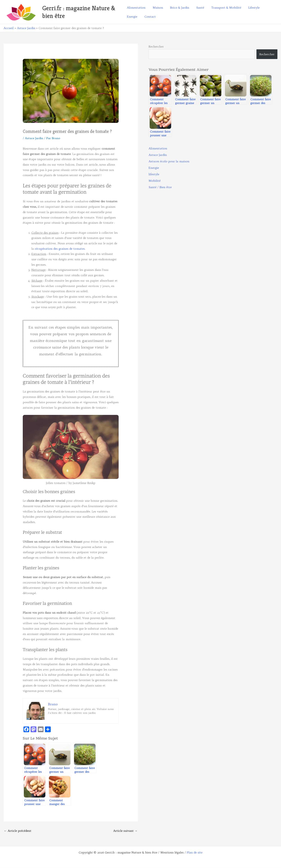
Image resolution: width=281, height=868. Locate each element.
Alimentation (158, 148)
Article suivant (125, 831)
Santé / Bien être (160, 187)
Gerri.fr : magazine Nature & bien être (79, 12)
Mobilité (155, 181)
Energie (154, 168)
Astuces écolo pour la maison (169, 161)
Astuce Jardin (34, 138)
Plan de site (195, 852)
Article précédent (18, 831)
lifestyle (154, 174)
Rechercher (156, 46)
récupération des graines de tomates (60, 249)
